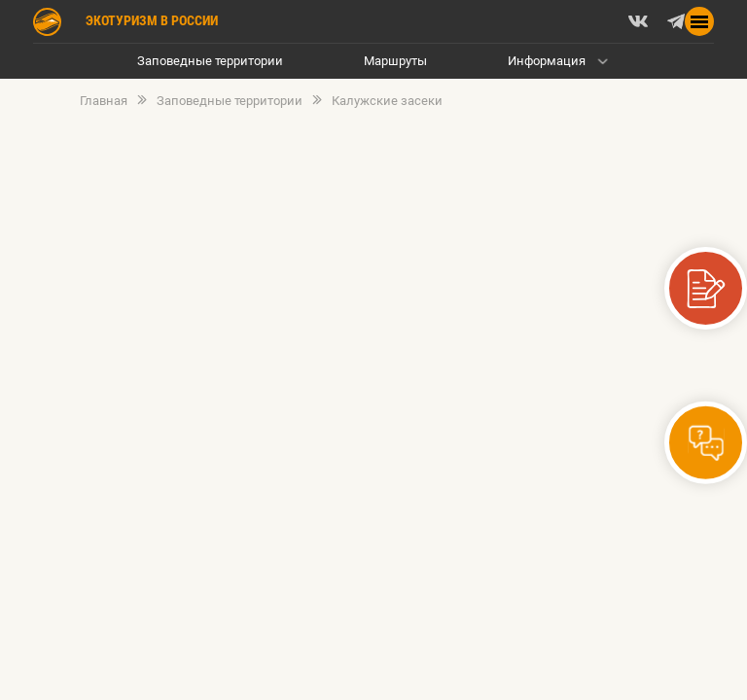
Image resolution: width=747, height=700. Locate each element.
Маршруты (395, 61)
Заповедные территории (210, 61)
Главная (104, 101)
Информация (547, 61)
